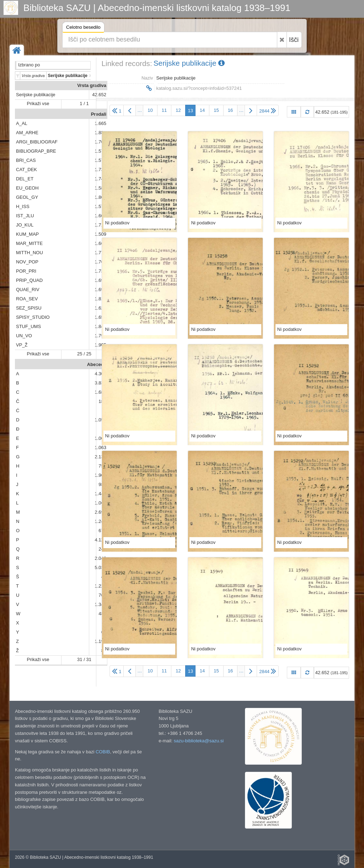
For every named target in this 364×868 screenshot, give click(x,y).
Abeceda (97, 364)
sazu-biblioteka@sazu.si (199, 741)
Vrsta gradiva (92, 85)
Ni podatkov (117, 223)
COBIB (103, 752)
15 (216, 110)
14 (202, 110)
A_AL (22, 123)
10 (150, 110)
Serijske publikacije (36, 95)
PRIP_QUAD (29, 280)
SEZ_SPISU (29, 308)
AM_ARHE (27, 133)
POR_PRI (26, 271)
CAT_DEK (26, 170)
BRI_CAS (26, 160)
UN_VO (24, 336)
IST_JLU (25, 216)
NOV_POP (27, 262)
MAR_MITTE (29, 243)
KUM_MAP (27, 234)
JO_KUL (25, 225)
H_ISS (23, 206)
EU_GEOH (27, 188)
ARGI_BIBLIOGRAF (37, 142)
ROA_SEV (27, 299)
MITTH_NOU (30, 253)
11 (164, 110)
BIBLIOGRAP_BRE (36, 151)
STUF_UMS (28, 326)
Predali (99, 114)
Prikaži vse (38, 103)
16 (230, 110)
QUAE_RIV (28, 290)
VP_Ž (22, 345)
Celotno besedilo (83, 28)
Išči (294, 40)
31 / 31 (84, 659)
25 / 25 (84, 354)
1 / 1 (84, 103)
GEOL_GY (27, 197)
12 (178, 110)
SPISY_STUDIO (33, 317)
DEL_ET (25, 179)
